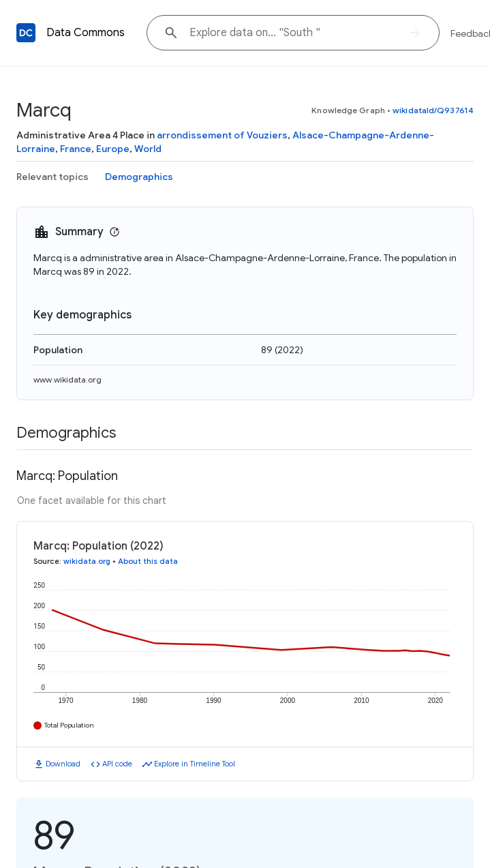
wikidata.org (87, 561)
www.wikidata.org (67, 379)
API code (117, 764)
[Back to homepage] (26, 33)
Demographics (139, 177)
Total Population (69, 725)
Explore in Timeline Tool (195, 764)
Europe (113, 149)
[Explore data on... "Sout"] (293, 33)
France (76, 149)
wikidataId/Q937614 (433, 110)
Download (63, 764)
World (148, 149)
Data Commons (86, 33)
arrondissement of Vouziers (222, 135)
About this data (148, 561)
